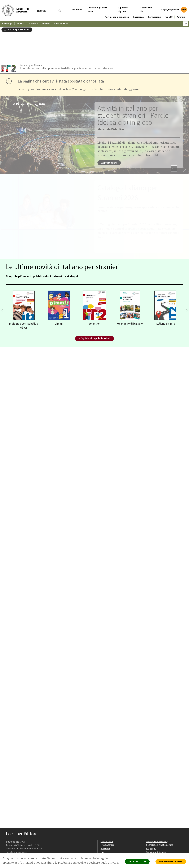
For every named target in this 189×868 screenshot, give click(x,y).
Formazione (155, 11)
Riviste (46, 18)
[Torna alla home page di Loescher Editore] (16, 7)
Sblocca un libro (146, 4)
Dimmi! (59, 289)
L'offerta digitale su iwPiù (97, 4)
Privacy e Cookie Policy (157, 807)
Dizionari (33, 18)
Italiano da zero (165, 289)
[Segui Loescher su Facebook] (8, 835)
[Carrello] (186, 18)
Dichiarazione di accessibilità (160, 824)
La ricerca (139, 11)
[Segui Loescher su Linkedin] (19, 835)
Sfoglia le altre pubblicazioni (94, 304)
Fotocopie (151, 821)
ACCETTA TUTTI (137, 861)
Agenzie (181, 11)
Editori (20, 18)
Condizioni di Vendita (156, 817)
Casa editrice (107, 807)
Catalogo (7, 18)
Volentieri (95, 289)
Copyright (151, 814)
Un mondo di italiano (130, 289)
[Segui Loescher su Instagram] (14, 835)
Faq (102, 817)
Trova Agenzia (107, 810)
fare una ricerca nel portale (55, 55)
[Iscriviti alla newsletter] (29, 834)
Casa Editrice (61, 18)
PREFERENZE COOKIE (171, 861)
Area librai (105, 814)
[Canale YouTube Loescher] (24, 835)
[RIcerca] (60, 8)
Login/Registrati (170, 4)
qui (16, 863)
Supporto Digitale (123, 4)
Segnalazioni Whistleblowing (160, 810)
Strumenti (77, 4)
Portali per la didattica (117, 11)
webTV (169, 11)
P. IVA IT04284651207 (16, 846)
